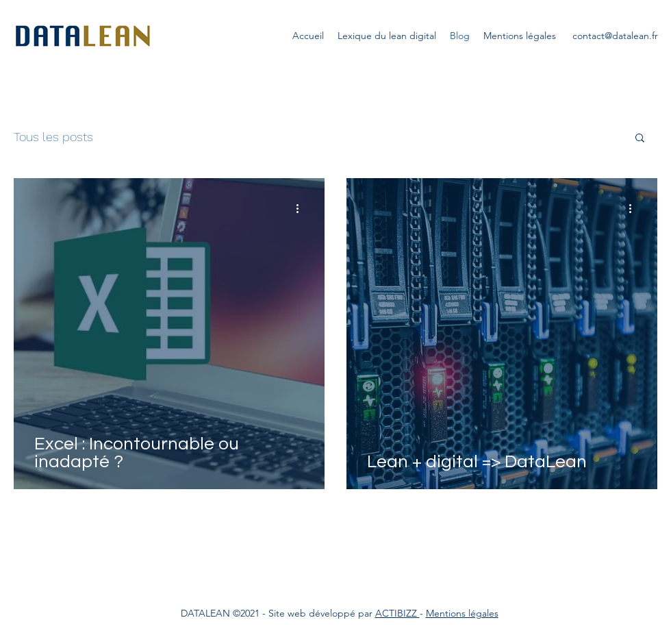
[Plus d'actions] (302, 208)
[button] (640, 139)
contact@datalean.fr (615, 36)
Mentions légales (462, 613)
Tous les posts (53, 137)
